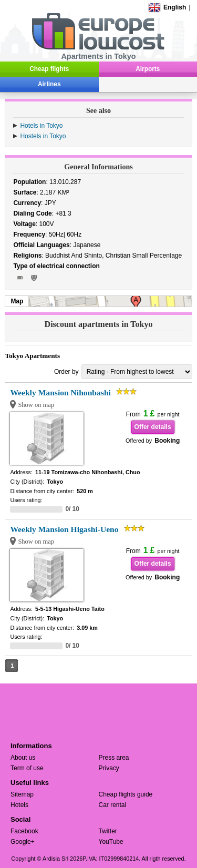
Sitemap (22, 794)
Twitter (108, 831)
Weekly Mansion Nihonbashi (60, 392)
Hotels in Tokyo (41, 126)
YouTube (111, 842)
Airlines (49, 84)
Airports (148, 69)
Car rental (113, 805)
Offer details (153, 427)
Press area (114, 758)
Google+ (23, 842)
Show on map (36, 405)
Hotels (19, 805)
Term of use (27, 768)
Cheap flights (49, 69)
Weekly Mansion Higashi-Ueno (64, 529)
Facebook (24, 831)
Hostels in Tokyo (43, 136)
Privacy (109, 768)
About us (23, 758)
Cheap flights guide (126, 794)
